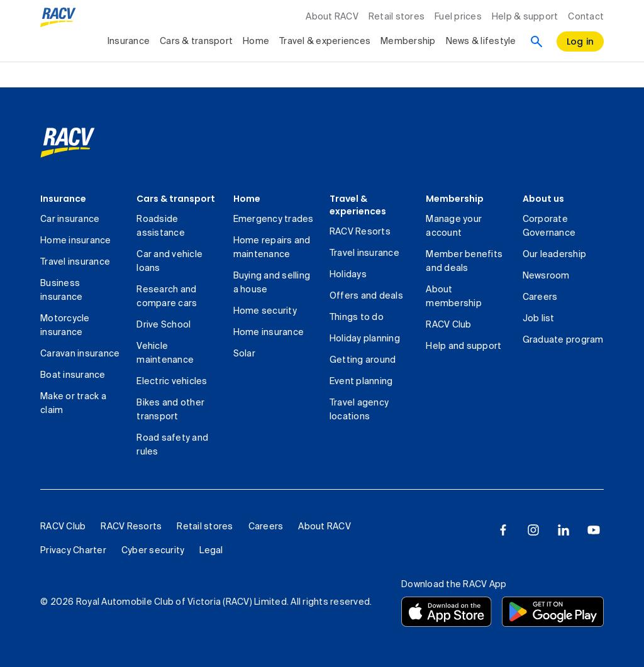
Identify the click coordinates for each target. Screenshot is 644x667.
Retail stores (397, 17)
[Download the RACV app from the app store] (447, 612)
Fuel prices (458, 17)
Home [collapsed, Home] (256, 41)
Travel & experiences (358, 205)
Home (247, 199)
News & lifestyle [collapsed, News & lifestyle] (481, 41)
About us (543, 199)
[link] (68, 143)
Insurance (63, 199)
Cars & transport (176, 199)
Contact (586, 17)
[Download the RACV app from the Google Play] (553, 612)
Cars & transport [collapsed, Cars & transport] (196, 41)
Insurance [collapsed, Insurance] (129, 41)
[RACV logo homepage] (58, 18)
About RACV (332, 17)
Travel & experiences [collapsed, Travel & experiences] (325, 41)
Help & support (525, 17)
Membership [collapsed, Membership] (408, 41)
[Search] (536, 41)
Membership (455, 199)
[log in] (580, 41)
